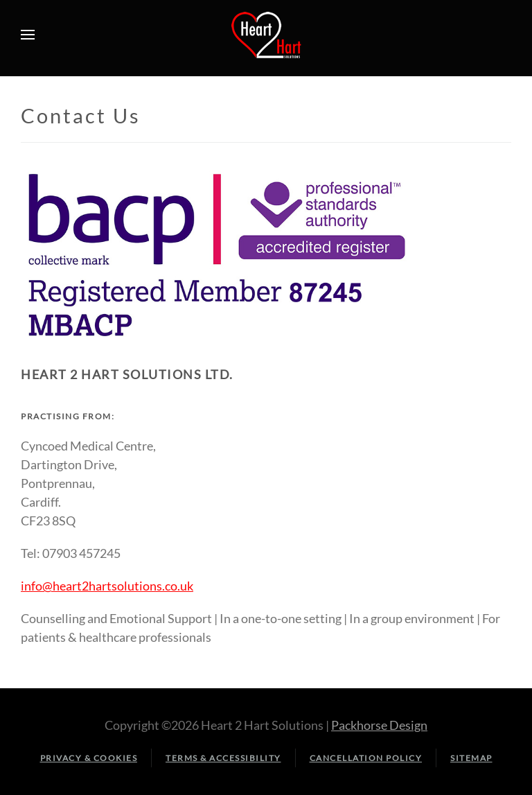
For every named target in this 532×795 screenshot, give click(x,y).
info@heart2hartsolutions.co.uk (107, 586)
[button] (28, 35)
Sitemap (471, 758)
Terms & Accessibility (223, 758)
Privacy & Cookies (89, 758)
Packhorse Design (379, 725)
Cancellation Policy (366, 758)
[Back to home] (266, 35)
